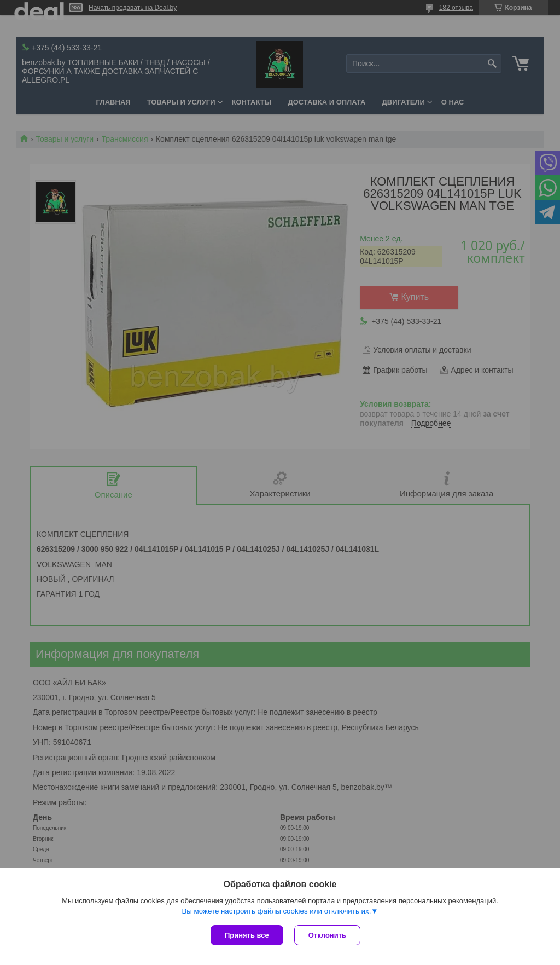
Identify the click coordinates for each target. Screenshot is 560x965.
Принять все (247, 935)
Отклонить (327, 935)
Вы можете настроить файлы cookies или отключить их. (276, 911)
